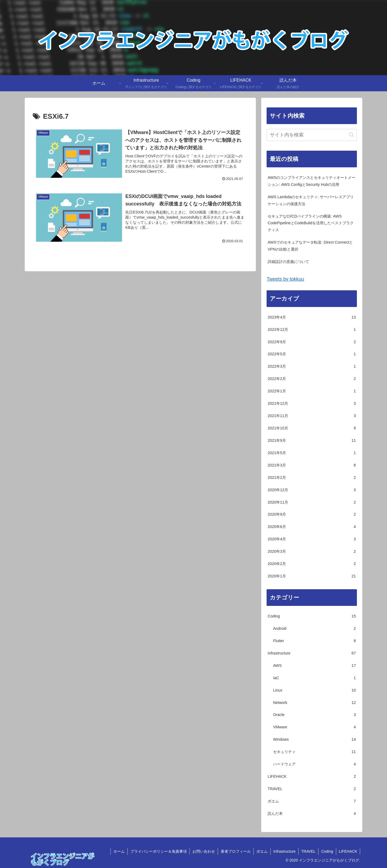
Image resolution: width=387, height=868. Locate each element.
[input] (312, 135)
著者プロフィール (236, 851)
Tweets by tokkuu (285, 279)
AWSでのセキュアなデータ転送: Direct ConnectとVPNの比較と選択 (310, 246)
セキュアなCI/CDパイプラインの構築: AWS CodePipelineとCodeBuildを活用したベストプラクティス (311, 223)
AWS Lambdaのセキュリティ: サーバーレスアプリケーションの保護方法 (311, 200)
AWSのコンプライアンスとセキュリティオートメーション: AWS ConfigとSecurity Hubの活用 (311, 181)
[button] (351, 135)
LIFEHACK (348, 851)
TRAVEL (308, 851)
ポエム (262, 851)
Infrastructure (284, 851)
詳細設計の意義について (288, 262)
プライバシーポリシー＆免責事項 (159, 851)
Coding (327, 851)
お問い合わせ (204, 851)
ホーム (119, 851)
